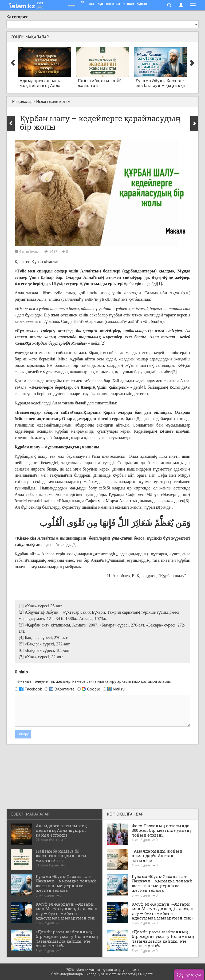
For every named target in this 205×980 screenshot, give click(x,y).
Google (94, 689)
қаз (40, 3)
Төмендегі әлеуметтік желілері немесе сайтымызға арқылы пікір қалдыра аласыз (93, 681)
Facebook (33, 689)
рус (40, 7)
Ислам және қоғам (53, 101)
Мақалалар (22, 101)
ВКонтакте (64, 689)
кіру (113, 681)
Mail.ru (119, 689)
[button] (189, 974)
